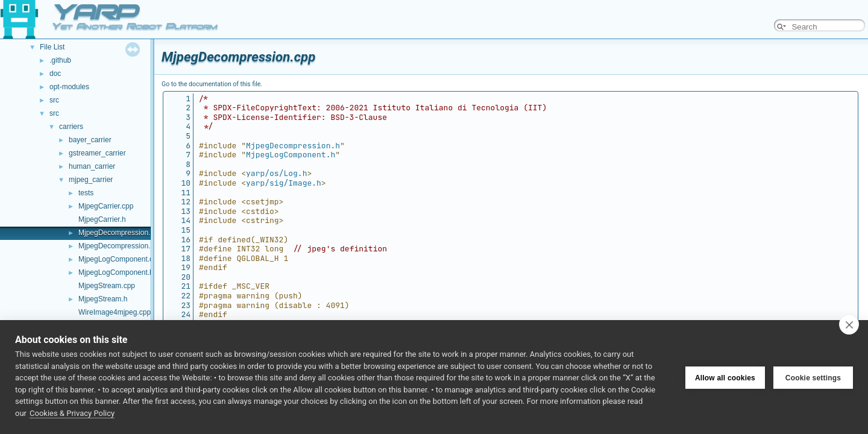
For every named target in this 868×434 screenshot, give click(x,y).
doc (55, 74)
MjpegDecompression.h (116, 246)
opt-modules (69, 87)
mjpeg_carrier (91, 180)
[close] (849, 324)
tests (86, 193)
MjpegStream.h (103, 299)
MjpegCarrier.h (102, 219)
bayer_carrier (90, 140)
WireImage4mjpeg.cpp (115, 312)
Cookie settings (813, 377)
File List (52, 47)
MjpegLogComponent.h (116, 272)
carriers (71, 127)
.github (60, 60)
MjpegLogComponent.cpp (120, 259)
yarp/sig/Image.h (284, 183)
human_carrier (92, 166)
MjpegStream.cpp (107, 286)
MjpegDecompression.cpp (120, 233)
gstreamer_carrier (97, 153)
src (54, 100)
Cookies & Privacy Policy (72, 413)
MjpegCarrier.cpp (106, 206)
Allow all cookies (725, 377)
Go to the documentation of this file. (212, 84)
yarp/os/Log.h (276, 173)
